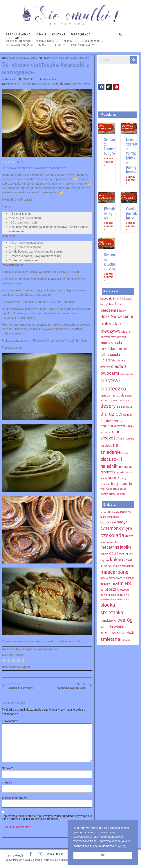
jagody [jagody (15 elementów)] (104, 554)
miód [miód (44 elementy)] (115, 583)
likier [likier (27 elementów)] (104, 566)
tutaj (78, 641)
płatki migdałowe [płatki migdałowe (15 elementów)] (120, 595)
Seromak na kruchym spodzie (111, 262)
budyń (55, 58)
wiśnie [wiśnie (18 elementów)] (122, 633)
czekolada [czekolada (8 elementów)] (124, 400)
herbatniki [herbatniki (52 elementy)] (110, 547)
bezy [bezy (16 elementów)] (123, 311)
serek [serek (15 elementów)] (120, 599)
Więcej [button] (122, 846)
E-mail (7, 783)
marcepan (64, 58)
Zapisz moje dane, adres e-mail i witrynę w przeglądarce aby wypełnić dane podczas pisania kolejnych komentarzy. (47, 817)
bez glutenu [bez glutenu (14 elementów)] (107, 304)
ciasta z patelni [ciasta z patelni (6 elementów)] (126, 374)
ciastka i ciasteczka (26, 58)
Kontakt (59, 35)
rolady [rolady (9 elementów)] (104, 478)
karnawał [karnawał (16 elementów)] (119, 426)
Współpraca (81, 35)
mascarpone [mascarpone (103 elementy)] (114, 572)
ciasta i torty (47, 41)
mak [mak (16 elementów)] (110, 566)
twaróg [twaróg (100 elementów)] (125, 620)
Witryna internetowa (15, 798)
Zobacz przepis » (109, 162)
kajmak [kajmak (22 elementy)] (105, 560)
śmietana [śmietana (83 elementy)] (110, 639)
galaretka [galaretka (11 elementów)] (114, 542)
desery (70, 41)
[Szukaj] (134, 60)
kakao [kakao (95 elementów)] (116, 560)
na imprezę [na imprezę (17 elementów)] (127, 438)
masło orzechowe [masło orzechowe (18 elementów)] (111, 578)
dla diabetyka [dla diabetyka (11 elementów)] (124, 407)
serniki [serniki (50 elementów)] (114, 478)
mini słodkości (93, 41)
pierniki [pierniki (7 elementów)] (125, 453)
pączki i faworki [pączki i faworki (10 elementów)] (124, 472)
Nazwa (7, 768)
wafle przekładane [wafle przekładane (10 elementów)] (116, 489)
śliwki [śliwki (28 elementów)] (131, 633)
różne (44, 45)
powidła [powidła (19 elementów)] (105, 595)
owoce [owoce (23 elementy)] (125, 590)
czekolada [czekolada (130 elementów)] (112, 535)
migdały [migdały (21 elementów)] (105, 584)
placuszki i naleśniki (19, 45)
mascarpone (77, 58)
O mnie (41, 35)
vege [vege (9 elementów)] (103, 489)
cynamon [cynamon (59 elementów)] (109, 528)
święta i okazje (83, 45)
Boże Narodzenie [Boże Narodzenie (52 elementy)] (117, 317)
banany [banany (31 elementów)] (126, 512)
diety (60, 45)
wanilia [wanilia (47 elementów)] (107, 627)
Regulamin (14, 38)
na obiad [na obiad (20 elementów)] (106, 446)
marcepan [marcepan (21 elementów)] (128, 566)
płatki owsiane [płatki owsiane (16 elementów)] (108, 599)
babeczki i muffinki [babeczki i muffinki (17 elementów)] (113, 299)
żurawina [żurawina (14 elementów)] (125, 640)
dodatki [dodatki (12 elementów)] (128, 415)
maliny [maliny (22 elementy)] (117, 566)
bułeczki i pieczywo (18, 41)
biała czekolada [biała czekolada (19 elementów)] (110, 517)
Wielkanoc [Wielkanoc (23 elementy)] (108, 493)
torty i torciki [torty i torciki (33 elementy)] (121, 484)
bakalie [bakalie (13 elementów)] (116, 512)
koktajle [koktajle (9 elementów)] (130, 426)
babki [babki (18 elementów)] (129, 298)
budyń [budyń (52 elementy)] (122, 522)
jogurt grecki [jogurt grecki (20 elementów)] (126, 554)
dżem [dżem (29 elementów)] (129, 536)
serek (87, 58)
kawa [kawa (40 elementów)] (128, 560)
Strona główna (18, 35)
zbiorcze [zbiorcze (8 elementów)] (121, 494)
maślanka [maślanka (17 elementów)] (129, 578)
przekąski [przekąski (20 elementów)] (126, 467)
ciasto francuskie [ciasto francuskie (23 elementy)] (113, 395)
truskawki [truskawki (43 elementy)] (109, 620)
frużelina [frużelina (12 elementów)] (105, 542)
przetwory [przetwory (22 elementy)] (108, 472)
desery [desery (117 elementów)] (108, 406)
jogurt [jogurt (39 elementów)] (113, 553)
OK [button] (103, 855)
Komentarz (10, 721)
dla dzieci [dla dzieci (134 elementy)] (111, 414)
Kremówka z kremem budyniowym (114, 147)
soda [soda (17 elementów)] (126, 599)
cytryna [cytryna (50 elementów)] (126, 528)
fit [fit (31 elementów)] (102, 421)
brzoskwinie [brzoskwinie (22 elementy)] (108, 522)
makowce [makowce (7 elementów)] (105, 432)
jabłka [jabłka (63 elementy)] (126, 547)
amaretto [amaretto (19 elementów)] (106, 512)
